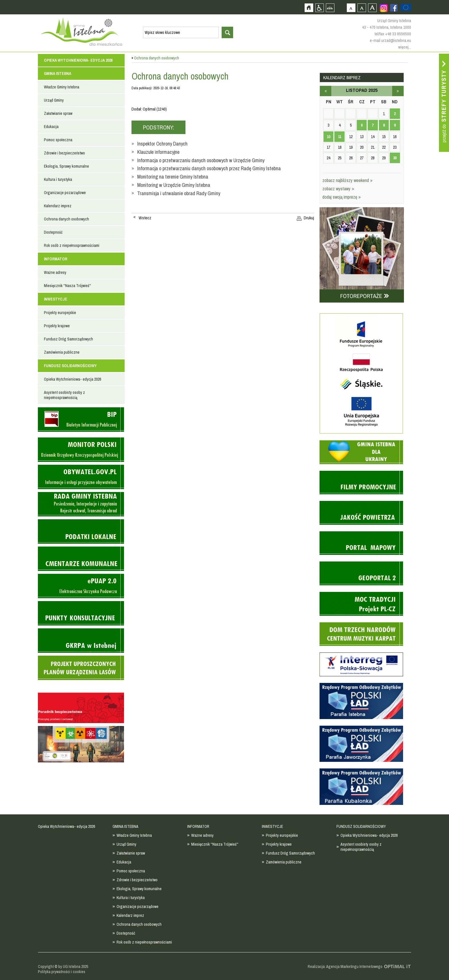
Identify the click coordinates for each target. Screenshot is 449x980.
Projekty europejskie (60, 313)
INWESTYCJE (56, 299)
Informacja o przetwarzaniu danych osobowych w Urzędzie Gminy (201, 160)
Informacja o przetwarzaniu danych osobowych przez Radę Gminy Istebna (209, 168)
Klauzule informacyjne (158, 152)
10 (328, 137)
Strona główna (309, 8)
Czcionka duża (372, 8)
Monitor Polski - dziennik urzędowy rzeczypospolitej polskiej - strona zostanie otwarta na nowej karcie (81, 450)
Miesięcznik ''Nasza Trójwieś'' (67, 286)
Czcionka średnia (362, 8)
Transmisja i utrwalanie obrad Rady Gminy (179, 193)
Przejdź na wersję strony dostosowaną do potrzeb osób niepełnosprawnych (319, 8)
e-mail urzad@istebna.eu (390, 40)
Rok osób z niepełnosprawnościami (72, 245)
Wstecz (145, 218)
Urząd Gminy (54, 100)
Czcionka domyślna (351, 8)
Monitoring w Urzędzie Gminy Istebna (174, 185)
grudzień (398, 91)
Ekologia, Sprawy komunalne (66, 166)
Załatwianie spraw (58, 113)
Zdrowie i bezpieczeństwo (64, 153)
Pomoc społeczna (58, 140)
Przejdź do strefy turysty (444, 103)
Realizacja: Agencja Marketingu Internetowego (345, 967)
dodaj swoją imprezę (342, 197)
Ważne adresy (55, 272)
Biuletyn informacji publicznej (81, 420)
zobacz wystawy (338, 189)
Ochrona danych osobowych (66, 219)
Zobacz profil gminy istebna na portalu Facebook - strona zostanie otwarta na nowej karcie (394, 8)
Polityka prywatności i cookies (62, 972)
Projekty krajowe (57, 326)
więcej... (405, 47)
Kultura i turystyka (58, 179)
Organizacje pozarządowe (65, 193)
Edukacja (51, 127)
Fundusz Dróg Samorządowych (68, 339)
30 (395, 158)
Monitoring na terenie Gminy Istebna (173, 177)
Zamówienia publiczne (62, 352)
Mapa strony (330, 8)
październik (326, 91)
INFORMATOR (56, 259)
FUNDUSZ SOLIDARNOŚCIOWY (70, 366)
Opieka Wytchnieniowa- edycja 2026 (78, 60)
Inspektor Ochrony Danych (162, 144)
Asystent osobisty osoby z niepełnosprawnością (64, 395)
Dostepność (53, 232)
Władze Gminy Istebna (62, 87)
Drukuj (309, 218)
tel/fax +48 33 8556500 (393, 34)
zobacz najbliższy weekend (348, 180)
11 (339, 137)
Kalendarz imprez (58, 206)
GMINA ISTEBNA (58, 73)
